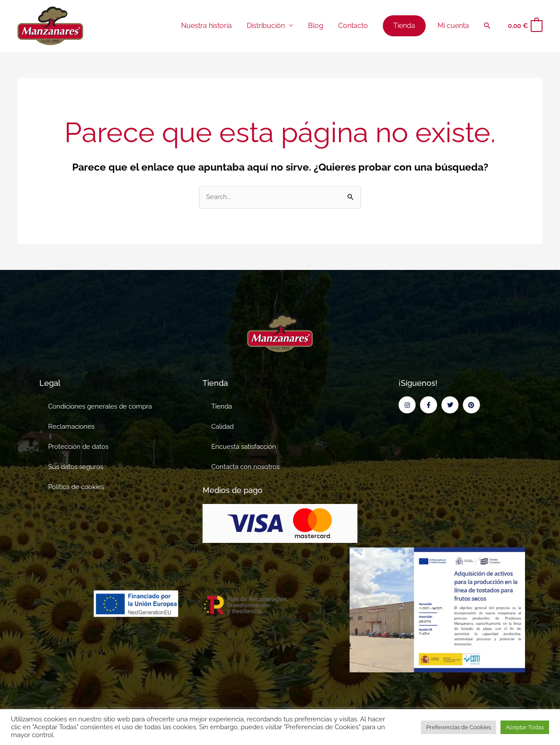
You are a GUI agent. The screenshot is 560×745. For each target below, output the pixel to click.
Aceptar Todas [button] (525, 727)
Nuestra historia (211, 26)
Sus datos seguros (76, 467)
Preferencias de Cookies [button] (458, 727)
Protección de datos (78, 447)
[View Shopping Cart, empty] (525, 26)
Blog (318, 26)
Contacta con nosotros (245, 467)
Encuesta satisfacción (244, 447)
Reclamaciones (71, 427)
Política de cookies (76, 487)
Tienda (222, 406)
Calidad (222, 427)
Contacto (355, 26)
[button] (487, 26)
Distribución (269, 26)
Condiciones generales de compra (100, 406)
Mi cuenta (454, 26)
